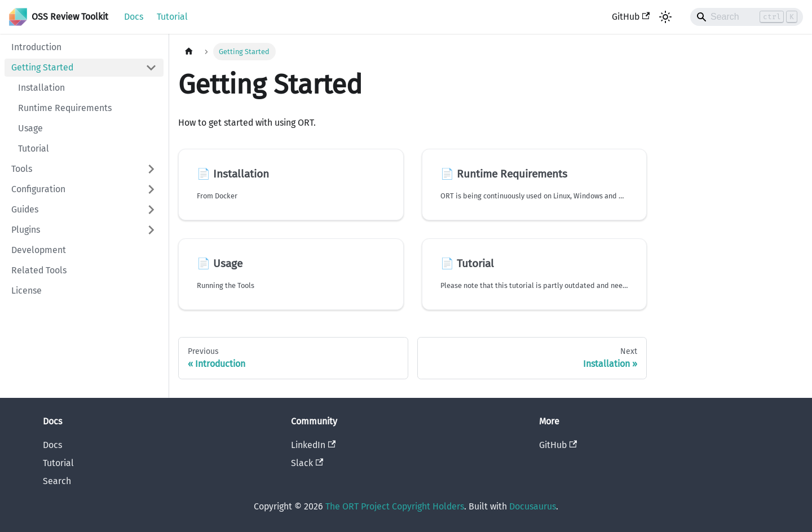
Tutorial (172, 17)
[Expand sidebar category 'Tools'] (151, 169)
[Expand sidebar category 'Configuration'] (151, 189)
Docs (134, 17)
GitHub (631, 17)
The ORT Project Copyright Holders (395, 506)
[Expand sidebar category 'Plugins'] (151, 230)
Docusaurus (533, 506)
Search (57, 481)
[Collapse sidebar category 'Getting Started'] (151, 68)
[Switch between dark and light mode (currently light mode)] (665, 17)
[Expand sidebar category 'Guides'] (151, 210)
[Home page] (189, 52)
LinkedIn (313, 445)
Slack (307, 463)
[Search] (747, 17)
